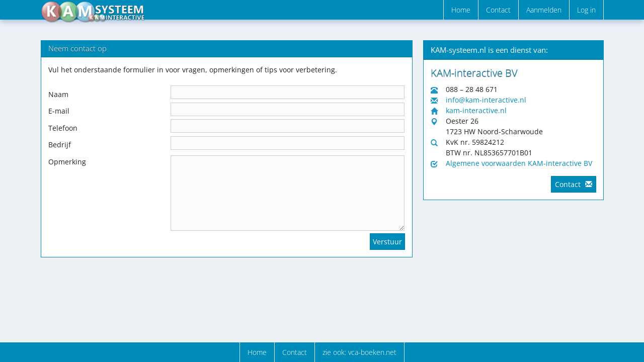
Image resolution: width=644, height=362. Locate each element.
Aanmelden (544, 10)
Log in (586, 10)
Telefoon (63, 128)
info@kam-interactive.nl (486, 100)
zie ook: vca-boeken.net (359, 352)
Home (461, 10)
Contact (498, 10)
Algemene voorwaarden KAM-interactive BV (519, 163)
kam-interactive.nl (476, 110)
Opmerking (67, 162)
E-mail (59, 111)
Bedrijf (60, 145)
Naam (58, 94)
